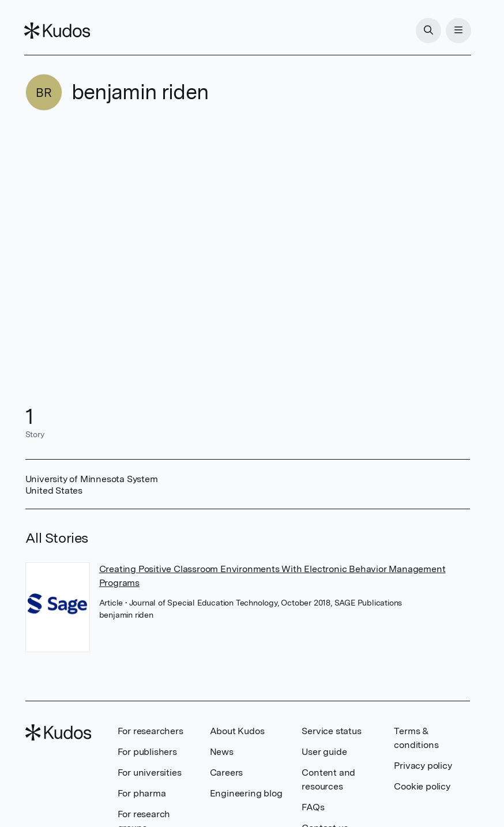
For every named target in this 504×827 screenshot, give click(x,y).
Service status (331, 731)
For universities (150, 773)
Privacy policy (423, 766)
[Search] (427, 31)
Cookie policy (422, 786)
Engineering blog (246, 793)
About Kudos (237, 731)
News (222, 752)
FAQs (313, 807)
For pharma (142, 793)
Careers (227, 773)
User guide (324, 752)
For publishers (147, 752)
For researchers (151, 731)
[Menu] (457, 31)
